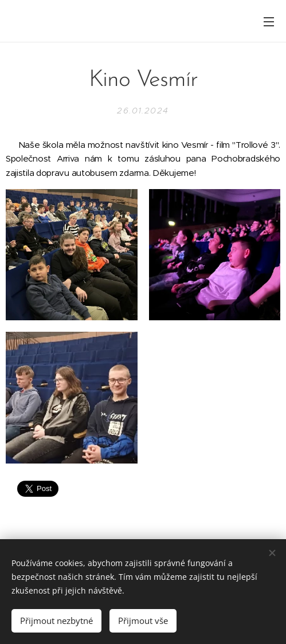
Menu (269, 22)
